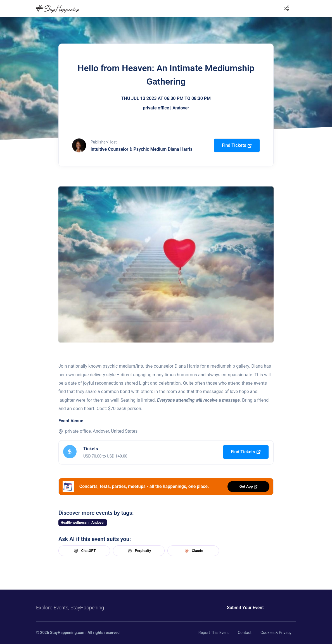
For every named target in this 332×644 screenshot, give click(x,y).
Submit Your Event (238, 608)
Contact (245, 633)
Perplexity (139, 551)
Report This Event (214, 633)
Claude (193, 551)
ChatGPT (84, 551)
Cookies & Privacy (276, 633)
